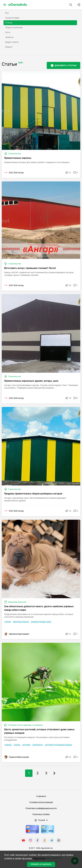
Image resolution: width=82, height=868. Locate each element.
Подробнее (39, 859)
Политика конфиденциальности (41, 808)
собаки (8, 622)
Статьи (9, 23)
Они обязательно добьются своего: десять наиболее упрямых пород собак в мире (39, 608)
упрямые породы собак (41, 622)
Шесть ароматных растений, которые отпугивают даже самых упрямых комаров (39, 731)
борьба (17, 745)
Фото (8, 32)
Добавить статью (66, 65)
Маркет (9, 47)
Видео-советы (12, 42)
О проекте (41, 796)
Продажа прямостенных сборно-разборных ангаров (33, 494)
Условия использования (41, 802)
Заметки (9, 37)
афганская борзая (21, 622)
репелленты (38, 745)
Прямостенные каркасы (18, 158)
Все (7, 13)
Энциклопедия (12, 18)
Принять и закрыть (41, 864)
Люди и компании (14, 27)
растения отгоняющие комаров (58, 745)
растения (26, 745)
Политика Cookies (41, 814)
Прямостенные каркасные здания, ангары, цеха (31, 381)
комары (8, 745)
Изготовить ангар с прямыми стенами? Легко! (30, 268)
